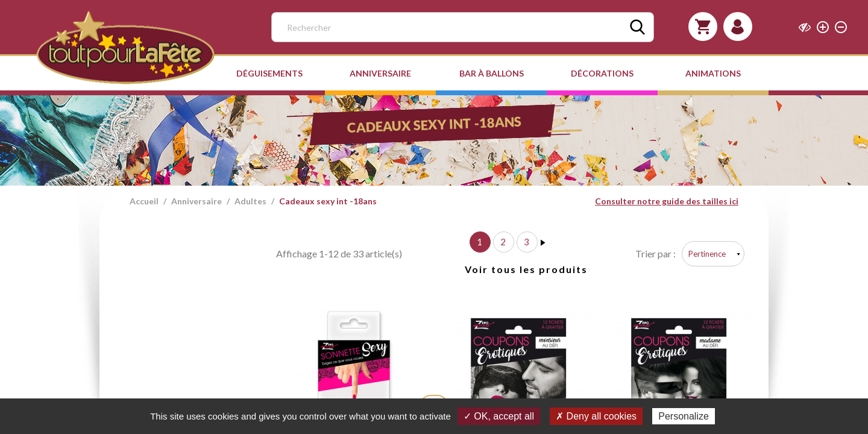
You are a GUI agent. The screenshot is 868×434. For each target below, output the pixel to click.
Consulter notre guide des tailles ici (667, 201)
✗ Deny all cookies (596, 416)
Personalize (684, 416)
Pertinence (707, 254)
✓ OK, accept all (499, 416)
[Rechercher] (463, 27)
